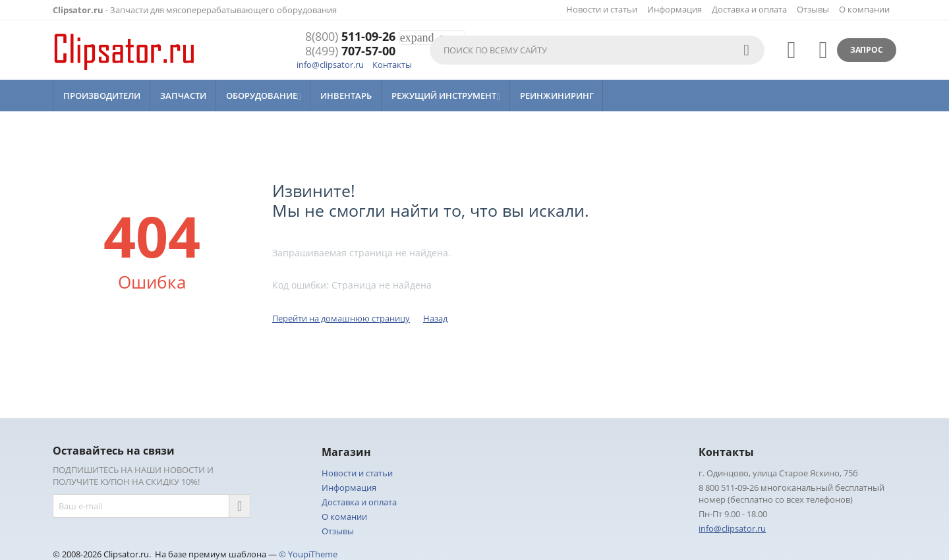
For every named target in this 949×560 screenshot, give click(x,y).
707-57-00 (350, 51)
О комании (344, 517)
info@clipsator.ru (330, 65)
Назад (435, 318)
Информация (675, 9)
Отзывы (813, 9)
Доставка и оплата (749, 9)
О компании (864, 9)
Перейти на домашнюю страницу (341, 318)
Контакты (392, 65)
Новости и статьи (602, 9)
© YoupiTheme (308, 554)
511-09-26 (350, 37)
